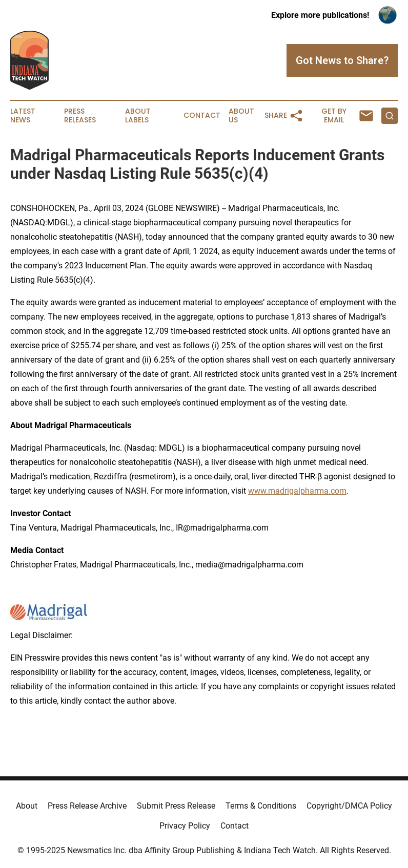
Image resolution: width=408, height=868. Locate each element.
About (27, 806)
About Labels (138, 116)
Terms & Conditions (261, 806)
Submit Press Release (176, 806)
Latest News (23, 116)
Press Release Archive (87, 806)
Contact (202, 115)
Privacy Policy (185, 826)
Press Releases (80, 116)
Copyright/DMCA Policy (349, 806)
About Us (241, 116)
